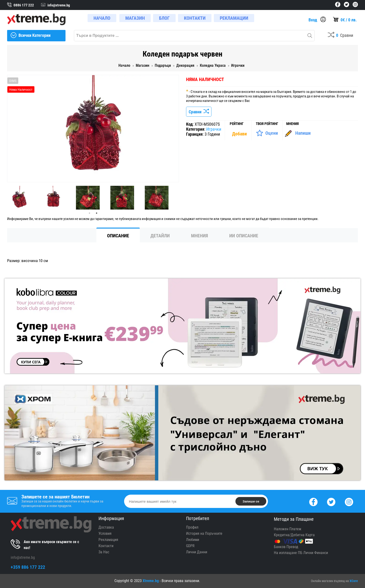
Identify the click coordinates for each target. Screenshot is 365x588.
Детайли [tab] (160, 236)
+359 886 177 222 (28, 567)
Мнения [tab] (199, 236)
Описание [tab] (118, 236)
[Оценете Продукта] (267, 133)
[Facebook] (313, 501)
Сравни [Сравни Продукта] (199, 112)
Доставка (106, 527)
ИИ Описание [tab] (244, 236)
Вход (313, 20)
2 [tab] (97, 213)
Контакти (106, 546)
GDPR (190, 546)
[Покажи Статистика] (240, 134)
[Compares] (340, 36)
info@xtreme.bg (23, 557)
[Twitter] (331, 501)
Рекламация (108, 540)
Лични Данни (197, 552)
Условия (105, 533)
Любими (193, 540)
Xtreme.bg (151, 581)
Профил (192, 527)
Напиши (303, 133)
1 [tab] (89, 213)
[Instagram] (349, 501)
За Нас (104, 552)
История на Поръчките (204, 533)
